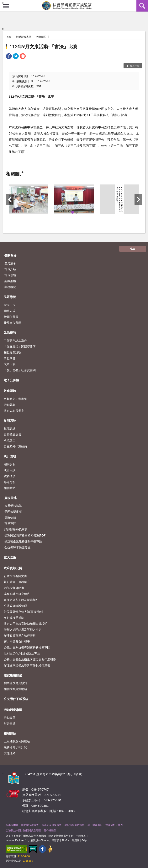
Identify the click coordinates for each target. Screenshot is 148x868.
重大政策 (10, 557)
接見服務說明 (13, 352)
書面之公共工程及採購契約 (21, 600)
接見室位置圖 (13, 323)
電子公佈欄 (11, 380)
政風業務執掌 (13, 506)
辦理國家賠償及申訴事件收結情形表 (27, 665)
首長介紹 (10, 269)
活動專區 (41, 37)
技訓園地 (10, 421)
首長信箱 (10, 275)
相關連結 (10, 733)
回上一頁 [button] (135, 66)
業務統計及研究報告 (17, 594)
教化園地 (10, 391)
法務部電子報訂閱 (15, 747)
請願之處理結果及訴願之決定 (23, 630)
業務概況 (10, 287)
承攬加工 (10, 440)
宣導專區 (10, 523)
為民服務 (10, 333)
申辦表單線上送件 (15, 340)
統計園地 (10, 456)
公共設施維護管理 (15, 606)
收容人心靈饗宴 (14, 411)
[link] (9, 57)
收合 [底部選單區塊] (133, 248)
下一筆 (138, 199)
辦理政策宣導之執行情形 (20, 635)
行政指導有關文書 (15, 576)
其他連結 (10, 753)
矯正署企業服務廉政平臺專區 (23, 541)
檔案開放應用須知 (15, 683)
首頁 (9, 37)
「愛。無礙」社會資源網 (20, 370)
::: (3, 3)
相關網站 (10, 488)
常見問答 (10, 358)
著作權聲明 (50, 830)
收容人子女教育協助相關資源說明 (26, 624)
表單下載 (10, 364)
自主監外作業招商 (15, 446)
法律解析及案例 (114, 825)
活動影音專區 (24, 37)
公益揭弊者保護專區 (17, 547)
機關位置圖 (11, 317)
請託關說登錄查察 (16, 529)
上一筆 (10, 199)
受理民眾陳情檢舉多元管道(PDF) (25, 535)
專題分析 (10, 482)
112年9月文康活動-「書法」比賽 (43, 46)
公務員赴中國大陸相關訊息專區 (23, 830)
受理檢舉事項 (13, 512)
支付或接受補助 (14, 618)
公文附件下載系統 (16, 699)
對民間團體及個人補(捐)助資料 (23, 612)
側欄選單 (6, 6)
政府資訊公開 (13, 568)
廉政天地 (10, 498)
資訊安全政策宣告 (52, 825)
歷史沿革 (10, 263)
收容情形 (10, 476)
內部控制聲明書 (14, 588)
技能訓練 (10, 428)
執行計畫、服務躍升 (17, 582)
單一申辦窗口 (95, 825)
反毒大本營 (12, 825)
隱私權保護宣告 (30, 825)
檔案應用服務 (13, 675)
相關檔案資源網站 (15, 689)
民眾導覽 (10, 297)
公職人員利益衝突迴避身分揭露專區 (27, 647)
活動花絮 (10, 405)
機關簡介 (10, 255)
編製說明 (10, 464)
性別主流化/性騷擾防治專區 (22, 653)
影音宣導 (10, 723)
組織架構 (10, 281)
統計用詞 (10, 470)
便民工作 (10, 305)
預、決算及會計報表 (17, 641)
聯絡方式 (10, 311)
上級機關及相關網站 (17, 741)
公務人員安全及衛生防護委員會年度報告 (30, 659)
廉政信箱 (10, 517)
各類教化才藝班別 (15, 399)
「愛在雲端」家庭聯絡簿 (20, 346)
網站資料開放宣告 (75, 825)
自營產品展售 (13, 434)
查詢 (142, 6)
